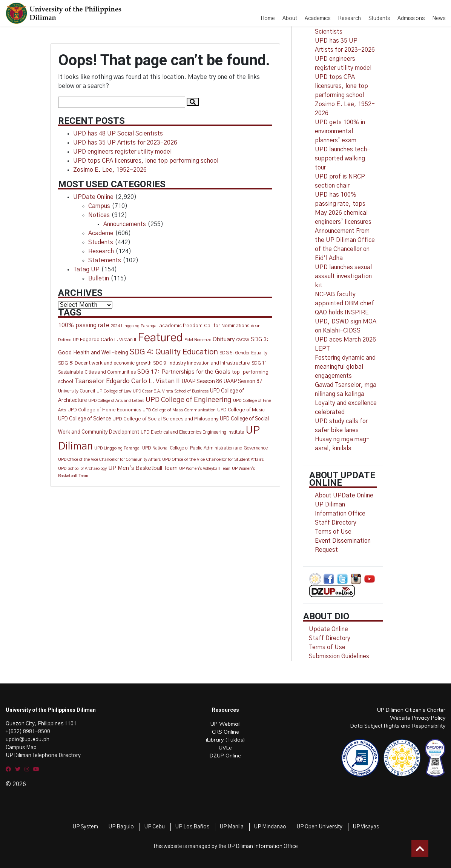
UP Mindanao (270, 827)
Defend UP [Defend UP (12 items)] (68, 340)
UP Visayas (366, 827)
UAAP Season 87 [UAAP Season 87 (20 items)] (243, 382)
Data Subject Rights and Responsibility (398, 726)
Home (268, 18)
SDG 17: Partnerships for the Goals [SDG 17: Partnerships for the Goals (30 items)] (184, 372)
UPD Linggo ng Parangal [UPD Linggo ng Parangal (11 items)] (117, 448)
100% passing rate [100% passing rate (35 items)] (84, 325)
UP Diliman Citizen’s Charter (411, 710)
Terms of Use (333, 532)
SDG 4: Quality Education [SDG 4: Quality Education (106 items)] (174, 352)
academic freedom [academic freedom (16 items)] (181, 326)
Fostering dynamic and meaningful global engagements (345, 367)
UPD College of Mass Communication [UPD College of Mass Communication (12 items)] (179, 410)
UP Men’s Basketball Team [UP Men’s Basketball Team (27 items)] (143, 468)
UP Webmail (226, 724)
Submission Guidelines (339, 656)
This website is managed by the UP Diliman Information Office (226, 846)
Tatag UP (86, 269)
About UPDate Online (344, 496)
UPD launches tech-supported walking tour (343, 159)
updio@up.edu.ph (28, 740)
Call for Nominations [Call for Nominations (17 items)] (227, 326)
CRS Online (226, 732)
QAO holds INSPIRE (342, 312)
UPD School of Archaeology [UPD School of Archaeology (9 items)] (82, 469)
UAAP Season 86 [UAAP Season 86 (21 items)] (202, 382)
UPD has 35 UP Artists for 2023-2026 (125, 143)
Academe (101, 233)
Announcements (125, 224)
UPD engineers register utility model (122, 152)
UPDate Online (93, 197)
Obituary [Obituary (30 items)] (224, 339)
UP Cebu (154, 827)
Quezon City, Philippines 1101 (41, 724)
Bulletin (99, 279)
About (290, 18)
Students (379, 18)
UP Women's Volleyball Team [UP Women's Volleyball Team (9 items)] (205, 469)
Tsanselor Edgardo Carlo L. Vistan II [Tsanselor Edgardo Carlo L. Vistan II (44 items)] (127, 381)
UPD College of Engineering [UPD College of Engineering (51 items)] (189, 400)
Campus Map (21, 748)
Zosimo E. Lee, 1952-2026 (110, 170)
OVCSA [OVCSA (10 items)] (243, 340)
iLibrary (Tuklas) (225, 740)
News (439, 18)
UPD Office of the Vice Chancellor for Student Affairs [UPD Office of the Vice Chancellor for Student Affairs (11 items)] (213, 459)
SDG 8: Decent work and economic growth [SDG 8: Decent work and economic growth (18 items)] (105, 363)
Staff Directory (330, 638)
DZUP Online (225, 756)
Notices (99, 215)
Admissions (411, 18)
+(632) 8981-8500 (28, 732)
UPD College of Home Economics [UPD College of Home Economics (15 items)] (104, 410)
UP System (85, 827)
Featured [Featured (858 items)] (160, 338)
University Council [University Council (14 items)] (77, 391)
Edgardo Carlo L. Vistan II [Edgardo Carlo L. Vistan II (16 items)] (108, 340)
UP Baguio (121, 827)
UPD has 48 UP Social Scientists (118, 134)
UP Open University (319, 827)
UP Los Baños (192, 827)
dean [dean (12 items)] (256, 326)
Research (349, 18)
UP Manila (232, 827)
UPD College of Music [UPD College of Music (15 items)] (241, 410)
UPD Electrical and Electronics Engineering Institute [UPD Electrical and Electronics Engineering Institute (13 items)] (192, 432)
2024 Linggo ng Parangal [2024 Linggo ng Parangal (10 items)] (134, 326)
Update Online (328, 629)
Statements (105, 260)
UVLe (225, 748)
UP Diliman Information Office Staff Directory (340, 514)
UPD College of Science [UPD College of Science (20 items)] (84, 419)
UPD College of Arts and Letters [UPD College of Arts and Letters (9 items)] (116, 401)
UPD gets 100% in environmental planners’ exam (340, 131)
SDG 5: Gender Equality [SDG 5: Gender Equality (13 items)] (243, 353)
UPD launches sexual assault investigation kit (343, 276)
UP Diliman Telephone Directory (43, 756)
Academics (318, 18)
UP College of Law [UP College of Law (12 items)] (114, 391)
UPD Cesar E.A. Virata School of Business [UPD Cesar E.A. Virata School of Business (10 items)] (171, 391)
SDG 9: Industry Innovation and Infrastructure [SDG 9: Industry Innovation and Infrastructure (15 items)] (202, 363)
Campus (99, 206)
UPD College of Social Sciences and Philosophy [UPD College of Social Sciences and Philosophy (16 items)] (165, 419)
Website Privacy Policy (418, 718)
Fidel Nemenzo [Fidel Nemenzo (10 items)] (198, 340)
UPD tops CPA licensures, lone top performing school (146, 161)
